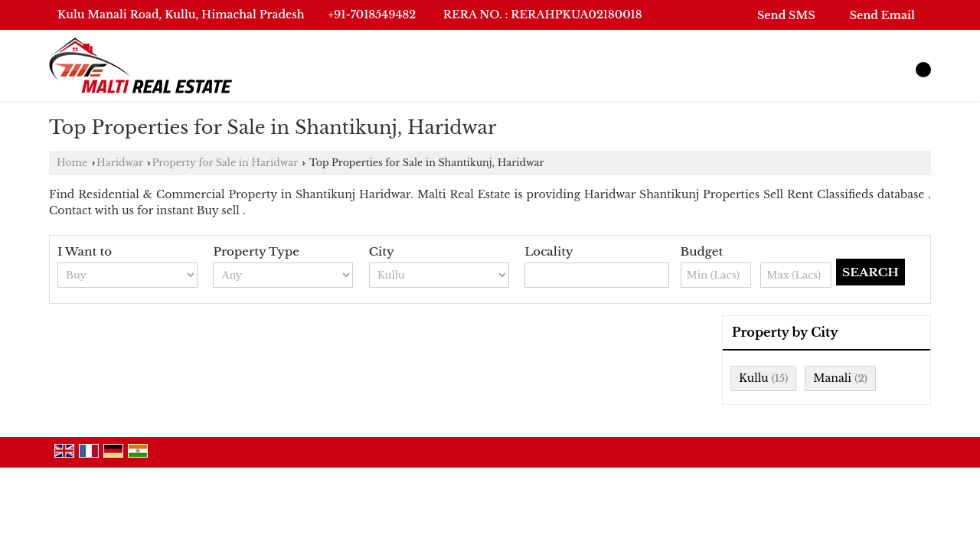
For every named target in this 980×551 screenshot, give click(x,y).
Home (72, 163)
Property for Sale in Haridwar (225, 163)
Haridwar (120, 163)
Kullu (754, 378)
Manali (832, 378)
